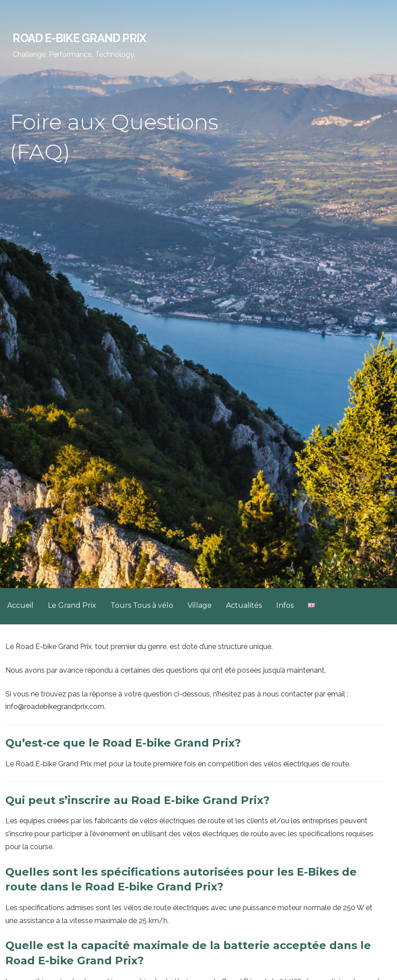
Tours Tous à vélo (142, 605)
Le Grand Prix (72, 605)
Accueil (20, 605)
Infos (285, 605)
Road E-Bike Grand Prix (79, 38)
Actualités (244, 605)
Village (200, 605)
